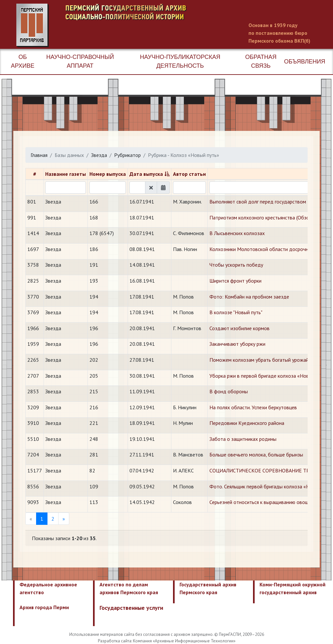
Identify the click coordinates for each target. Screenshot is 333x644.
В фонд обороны (229, 391)
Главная (39, 155)
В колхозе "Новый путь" (236, 312)
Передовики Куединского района (247, 423)
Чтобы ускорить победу (236, 265)
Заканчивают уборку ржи (237, 344)
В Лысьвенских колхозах (237, 233)
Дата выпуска (146, 174)
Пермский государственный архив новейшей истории (138, 25)
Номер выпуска (108, 174)
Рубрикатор (127, 155)
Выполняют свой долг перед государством (258, 202)
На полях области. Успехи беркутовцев (253, 407)
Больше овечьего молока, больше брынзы (256, 455)
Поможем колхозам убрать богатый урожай (259, 360)
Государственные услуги (131, 608)
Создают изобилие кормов (240, 328)
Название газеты (66, 174)
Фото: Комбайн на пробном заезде (249, 297)
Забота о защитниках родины (243, 439)
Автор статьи (189, 174)
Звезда (99, 155)
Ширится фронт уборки (235, 281)
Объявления (305, 62)
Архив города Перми (44, 607)
